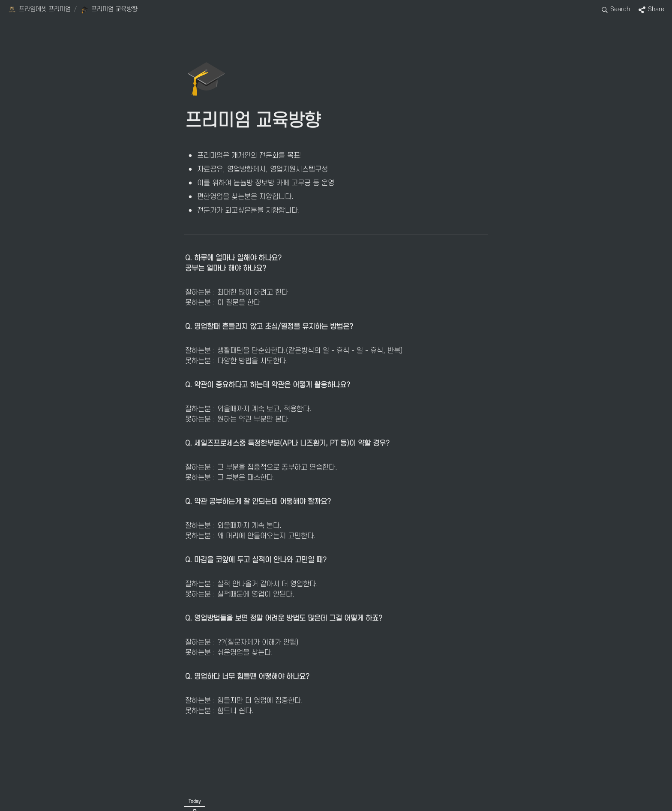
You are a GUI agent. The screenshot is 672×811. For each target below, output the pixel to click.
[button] (39, 10)
